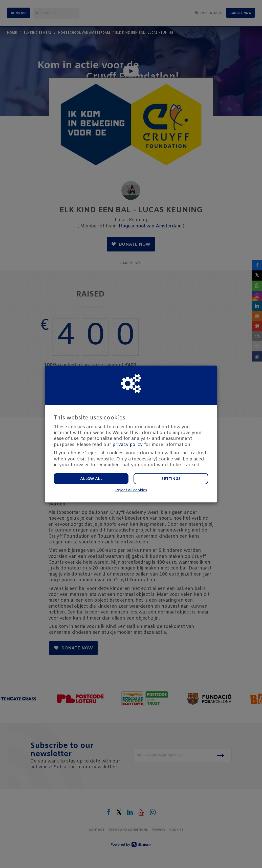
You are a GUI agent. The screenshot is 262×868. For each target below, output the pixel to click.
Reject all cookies (131, 490)
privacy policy (128, 445)
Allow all (91, 479)
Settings (171, 479)
